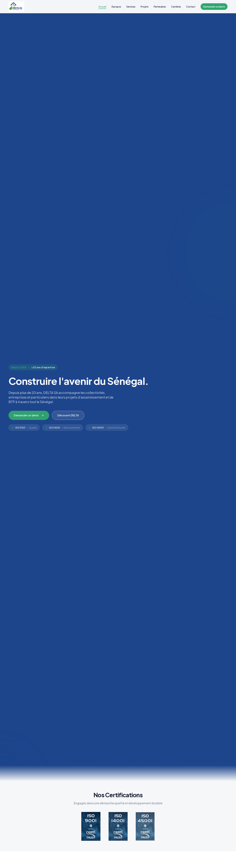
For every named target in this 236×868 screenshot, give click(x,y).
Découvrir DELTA (68, 417)
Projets (145, 7)
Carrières (176, 7)
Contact (191, 7)
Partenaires (160, 7)
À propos (116, 7)
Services (131, 7)
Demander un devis (214, 7)
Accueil (102, 7)
